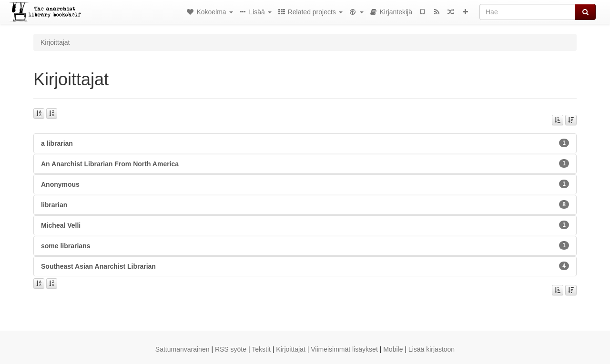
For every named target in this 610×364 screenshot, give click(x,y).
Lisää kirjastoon (432, 349)
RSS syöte (231, 349)
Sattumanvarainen (183, 349)
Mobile (393, 349)
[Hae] (527, 12)
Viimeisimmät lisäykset (344, 349)
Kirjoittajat (290, 349)
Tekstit (261, 349)
